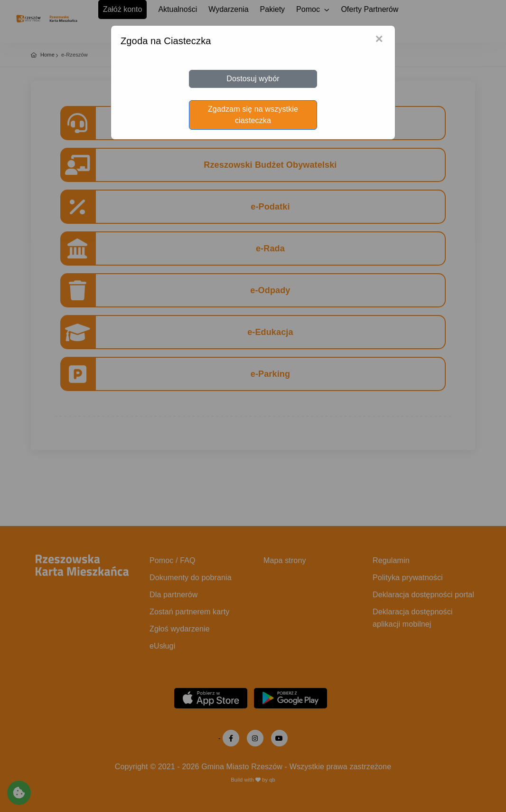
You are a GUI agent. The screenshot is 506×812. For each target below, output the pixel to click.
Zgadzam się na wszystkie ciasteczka (253, 115)
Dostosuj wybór (253, 79)
